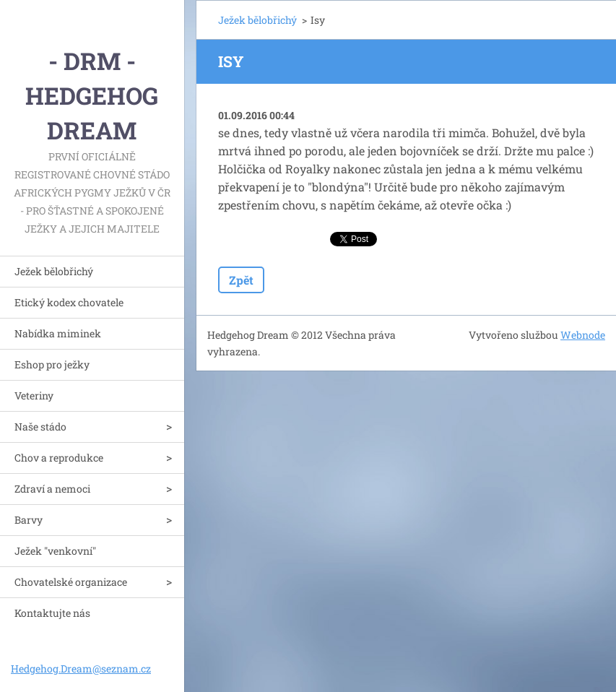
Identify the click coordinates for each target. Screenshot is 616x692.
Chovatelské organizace (71, 582)
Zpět (241, 280)
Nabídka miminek (58, 333)
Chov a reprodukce (59, 458)
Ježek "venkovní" (55, 551)
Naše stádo (40, 427)
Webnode (583, 335)
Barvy (29, 520)
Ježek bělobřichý (54, 271)
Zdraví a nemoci (52, 489)
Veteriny (34, 395)
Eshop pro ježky (52, 364)
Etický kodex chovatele (69, 302)
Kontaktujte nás (52, 613)
